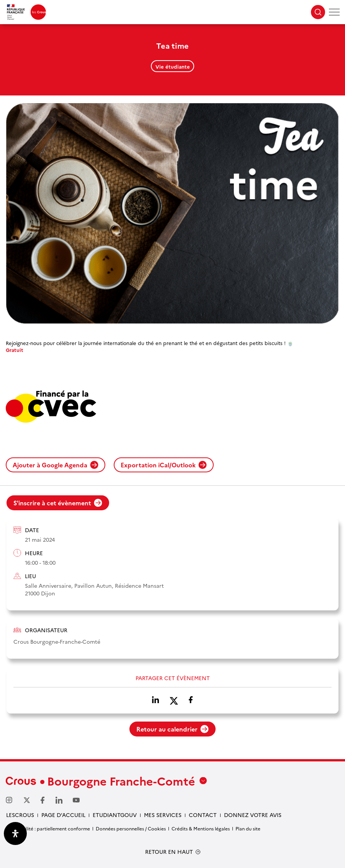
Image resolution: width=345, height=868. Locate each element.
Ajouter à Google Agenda (56, 465)
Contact (203, 815)
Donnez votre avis (253, 815)
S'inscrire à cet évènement (58, 503)
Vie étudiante (173, 66)
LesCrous (20, 815)
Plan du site (248, 828)
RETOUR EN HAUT (169, 852)
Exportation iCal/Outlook (164, 465)
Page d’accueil (63, 815)
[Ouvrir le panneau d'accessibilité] (15, 833)
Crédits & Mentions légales (201, 828)
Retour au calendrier (172, 729)
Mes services (163, 815)
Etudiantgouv (115, 815)
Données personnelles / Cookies (131, 828)
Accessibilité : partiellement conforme (48, 828)
